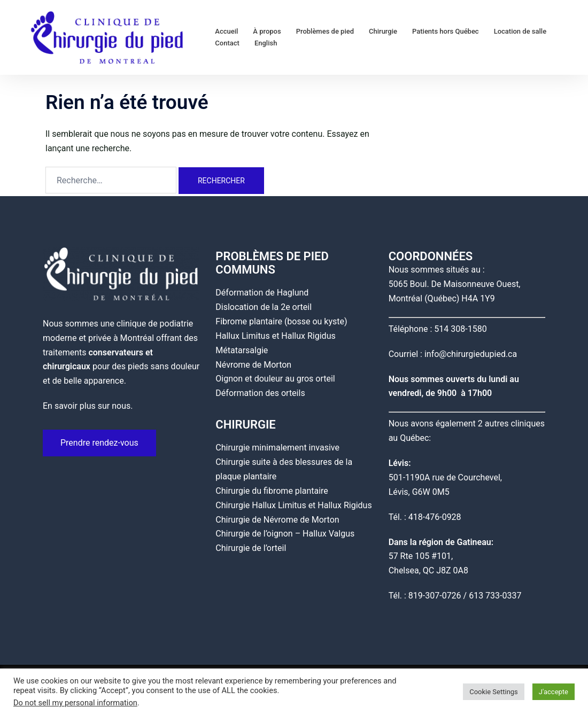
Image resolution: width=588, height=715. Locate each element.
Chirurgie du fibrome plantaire (272, 491)
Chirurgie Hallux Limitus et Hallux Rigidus (293, 505)
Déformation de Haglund (262, 293)
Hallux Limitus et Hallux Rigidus (275, 336)
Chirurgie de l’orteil (251, 548)
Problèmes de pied (325, 31)
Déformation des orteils (260, 393)
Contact (227, 43)
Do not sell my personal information (75, 703)
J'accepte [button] (554, 692)
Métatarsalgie (242, 350)
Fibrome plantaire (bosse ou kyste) (281, 321)
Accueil (226, 31)
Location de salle (520, 31)
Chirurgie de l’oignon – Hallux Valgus (285, 534)
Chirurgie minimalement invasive (277, 448)
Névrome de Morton (253, 365)
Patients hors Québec (446, 31)
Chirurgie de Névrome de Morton (277, 520)
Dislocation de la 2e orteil (264, 307)
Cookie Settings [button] (494, 692)
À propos (267, 31)
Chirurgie (383, 31)
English (266, 43)
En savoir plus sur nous (87, 406)
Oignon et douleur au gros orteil (275, 379)
